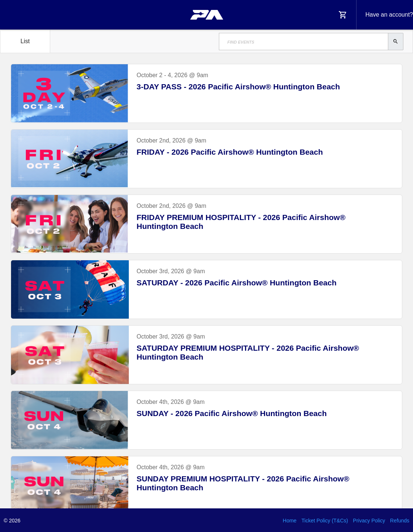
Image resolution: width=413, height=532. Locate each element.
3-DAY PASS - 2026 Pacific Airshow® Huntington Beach (238, 87)
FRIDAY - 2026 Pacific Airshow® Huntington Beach (230, 152)
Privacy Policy (369, 521)
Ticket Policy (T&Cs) (325, 521)
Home (290, 521)
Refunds (400, 521)
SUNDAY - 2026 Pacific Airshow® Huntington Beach (232, 413)
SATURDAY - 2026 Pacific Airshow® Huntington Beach (237, 283)
